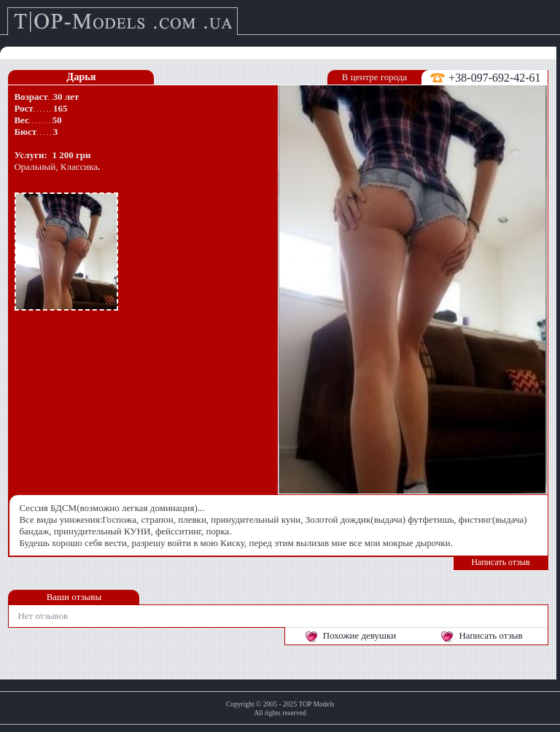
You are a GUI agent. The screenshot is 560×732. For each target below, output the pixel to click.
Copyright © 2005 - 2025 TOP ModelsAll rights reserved (280, 708)
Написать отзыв (500, 562)
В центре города (374, 77)
